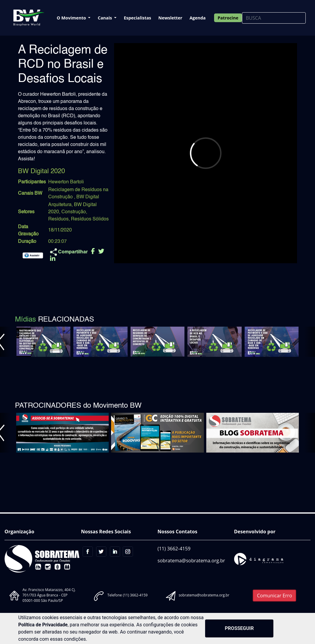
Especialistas (137, 18)
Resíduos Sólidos (90, 219)
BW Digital (88, 197)
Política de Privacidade (43, 625)
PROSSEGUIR (239, 628)
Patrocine (228, 18)
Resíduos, (59, 219)
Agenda (198, 18)
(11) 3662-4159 (174, 549)
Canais (105, 18)
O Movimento (72, 18)
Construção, (74, 212)
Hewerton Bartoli (66, 182)
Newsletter (170, 18)
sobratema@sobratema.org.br (191, 561)
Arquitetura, (60, 205)
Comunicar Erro (274, 596)
